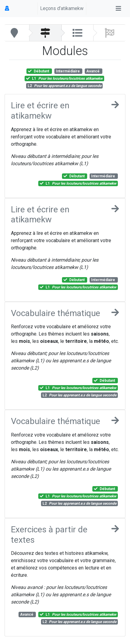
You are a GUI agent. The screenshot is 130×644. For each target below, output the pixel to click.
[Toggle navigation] (118, 9)
